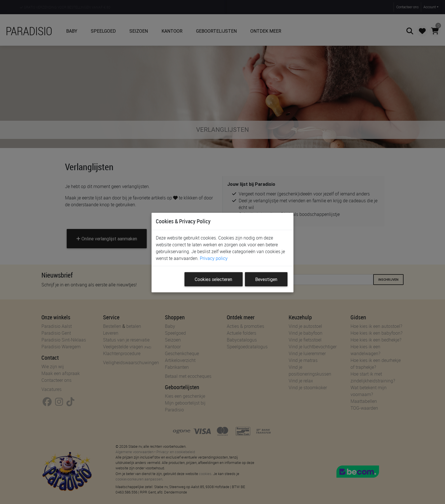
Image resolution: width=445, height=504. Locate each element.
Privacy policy (214, 258)
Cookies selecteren (213, 279)
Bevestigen (266, 279)
